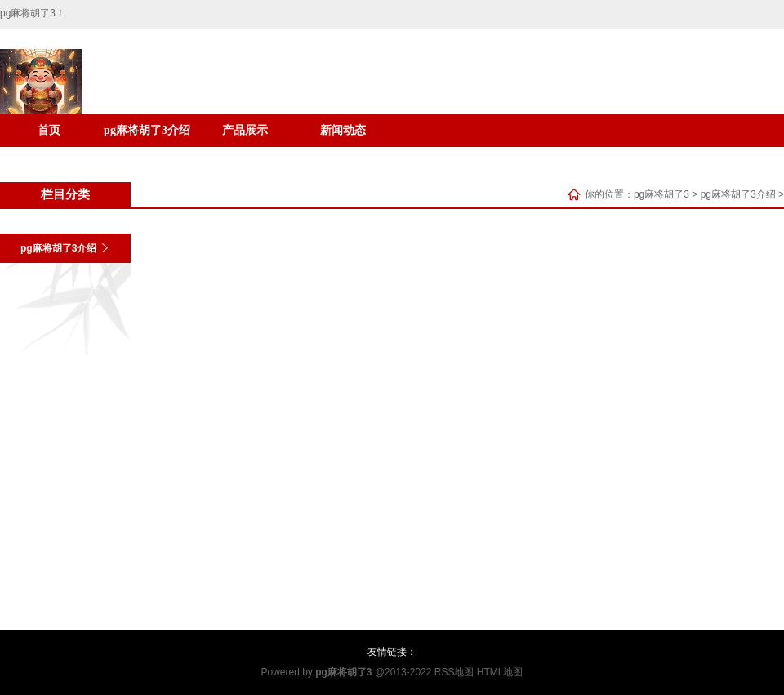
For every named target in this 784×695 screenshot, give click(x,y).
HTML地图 (500, 672)
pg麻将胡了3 (661, 194)
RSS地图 (454, 672)
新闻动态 (343, 130)
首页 (49, 130)
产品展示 (245, 130)
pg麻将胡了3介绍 (147, 130)
